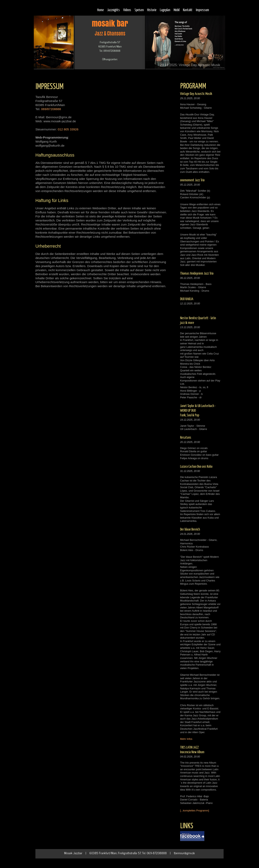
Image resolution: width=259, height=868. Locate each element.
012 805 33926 (68, 129)
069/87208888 (51, 109)
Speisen (139, 10)
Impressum (202, 10)
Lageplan (165, 10)
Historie (152, 10)
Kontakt (188, 10)
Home (100, 10)
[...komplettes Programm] (195, 811)
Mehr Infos (186, 739)
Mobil (177, 10)
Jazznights (114, 10)
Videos (127, 10)
